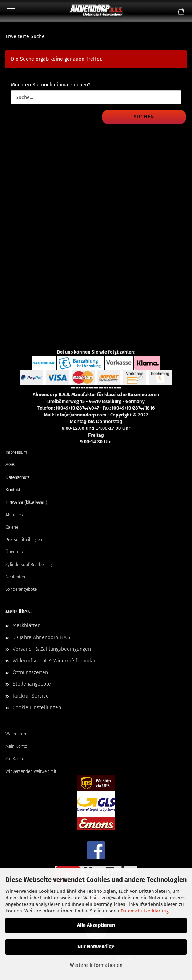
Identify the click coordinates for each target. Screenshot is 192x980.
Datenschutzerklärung (145, 911)
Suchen (144, 117)
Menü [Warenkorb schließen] (11, 11)
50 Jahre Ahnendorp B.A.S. (42, 638)
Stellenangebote (32, 684)
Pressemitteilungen (24, 540)
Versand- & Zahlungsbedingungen (52, 649)
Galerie (12, 527)
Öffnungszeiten (30, 672)
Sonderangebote (21, 589)
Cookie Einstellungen (37, 708)
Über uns (14, 552)
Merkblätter (26, 626)
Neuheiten (15, 577)
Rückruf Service (31, 696)
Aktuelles (14, 515)
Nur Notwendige (96, 947)
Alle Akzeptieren (96, 925)
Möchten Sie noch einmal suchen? (51, 85)
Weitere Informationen (96, 965)
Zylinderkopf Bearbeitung (29, 565)
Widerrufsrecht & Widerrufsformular (54, 661)
